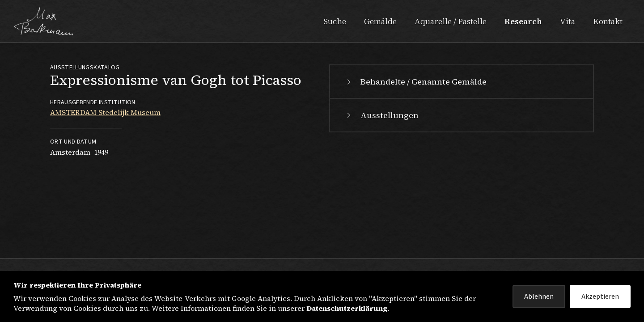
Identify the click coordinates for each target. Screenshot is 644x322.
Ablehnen (539, 297)
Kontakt (608, 21)
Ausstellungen (381, 115)
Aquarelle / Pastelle (451, 21)
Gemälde (380, 21)
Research (523, 21)
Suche (335, 21)
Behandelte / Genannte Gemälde (415, 82)
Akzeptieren (600, 297)
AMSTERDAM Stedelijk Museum (105, 112)
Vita (568, 21)
